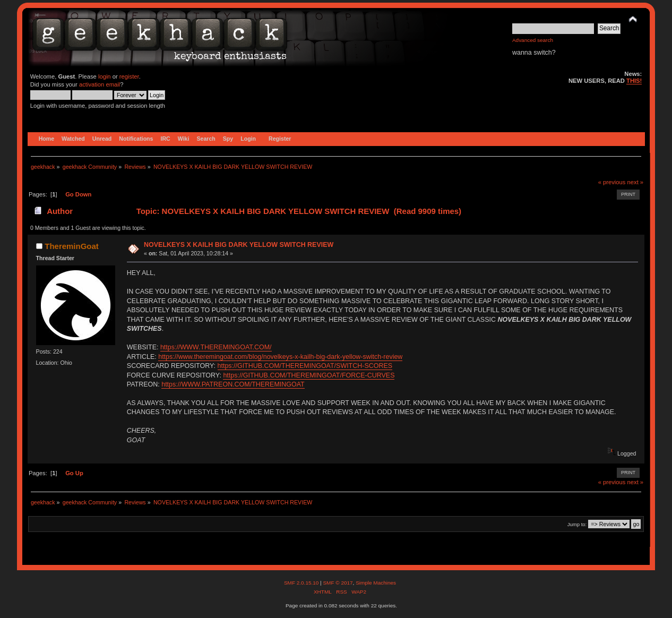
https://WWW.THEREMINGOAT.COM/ (216, 347)
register (129, 76)
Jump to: (577, 524)
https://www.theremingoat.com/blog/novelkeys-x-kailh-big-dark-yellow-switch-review (280, 357)
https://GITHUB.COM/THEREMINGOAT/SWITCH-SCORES (305, 366)
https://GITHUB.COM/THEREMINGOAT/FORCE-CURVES (309, 375)
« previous (612, 182)
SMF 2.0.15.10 (302, 583)
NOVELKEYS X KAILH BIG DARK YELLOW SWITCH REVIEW (239, 245)
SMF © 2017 (338, 583)
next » (636, 182)
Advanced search (533, 40)
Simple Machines (376, 583)
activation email (100, 84)
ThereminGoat (71, 246)
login (105, 76)
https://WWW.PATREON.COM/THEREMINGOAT (233, 384)
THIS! (634, 81)
